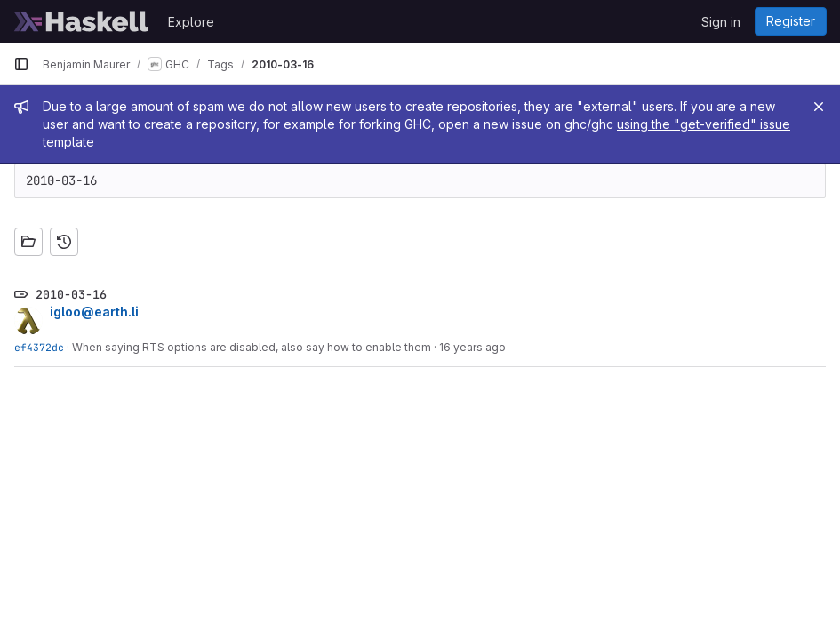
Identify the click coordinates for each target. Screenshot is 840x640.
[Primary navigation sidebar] (21, 64)
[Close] (819, 107)
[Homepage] (82, 21)
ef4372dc (39, 347)
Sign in (721, 22)
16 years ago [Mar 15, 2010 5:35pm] (472, 347)
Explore (191, 22)
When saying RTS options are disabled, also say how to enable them (252, 347)
